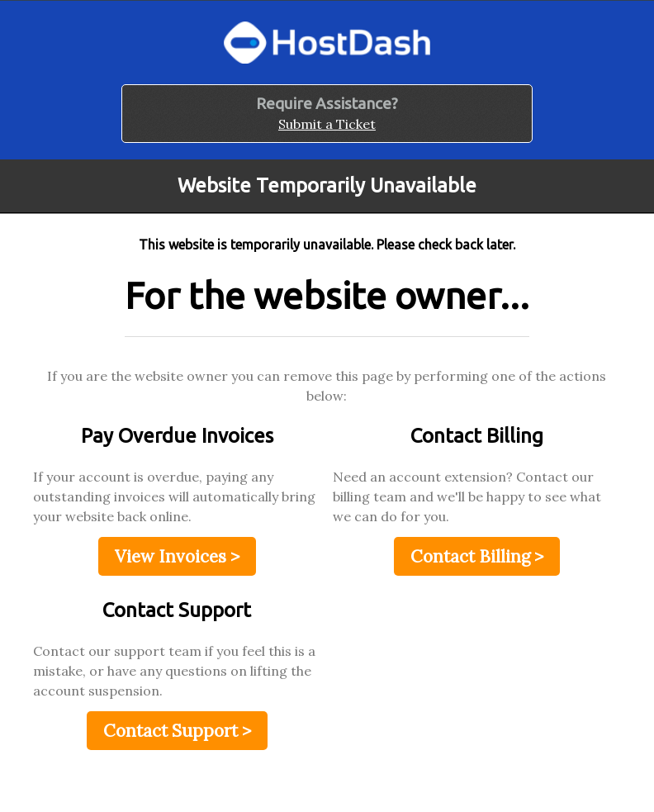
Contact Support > (177, 731)
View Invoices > (177, 556)
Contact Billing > (477, 556)
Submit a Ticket (327, 124)
